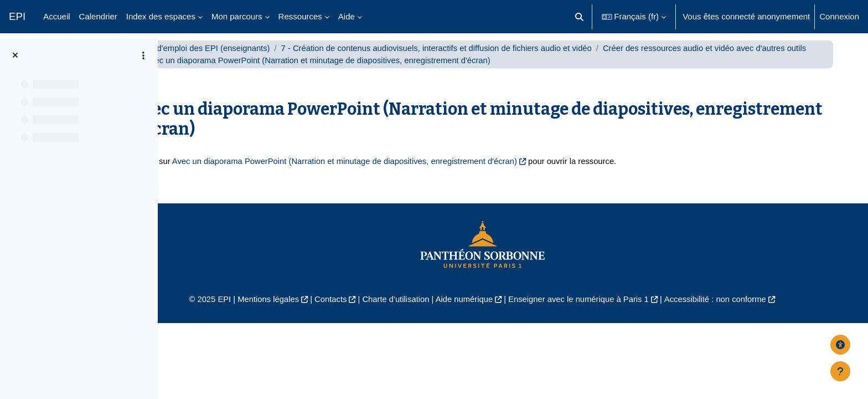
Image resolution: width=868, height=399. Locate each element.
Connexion (839, 16)
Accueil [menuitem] (56, 16)
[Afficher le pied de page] (840, 371)
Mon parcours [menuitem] (237, 16)
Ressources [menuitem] (300, 16)
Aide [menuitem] (347, 16)
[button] (579, 17)
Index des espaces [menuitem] (161, 16)
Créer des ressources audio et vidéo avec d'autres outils (320, 72)
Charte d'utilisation (430, 312)
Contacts (363, 312)
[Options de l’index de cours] (143, 55)
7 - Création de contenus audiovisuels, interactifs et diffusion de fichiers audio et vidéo (512, 60)
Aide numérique (499, 312)
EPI (17, 16)
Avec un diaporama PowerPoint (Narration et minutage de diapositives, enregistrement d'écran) (419, 173)
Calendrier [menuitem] (98, 16)
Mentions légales (299, 312)
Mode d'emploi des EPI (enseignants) (274, 60)
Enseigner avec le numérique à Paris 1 (616, 312)
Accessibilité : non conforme (755, 312)
